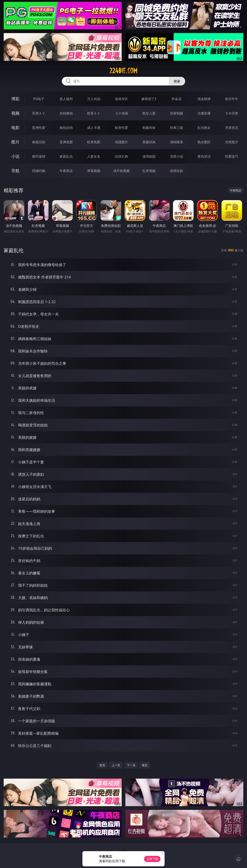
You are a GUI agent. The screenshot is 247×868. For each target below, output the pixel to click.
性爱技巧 (232, 156)
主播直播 (204, 113)
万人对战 (94, 99)
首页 (102, 765)
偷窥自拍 (39, 142)
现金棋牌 (204, 99)
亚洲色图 (66, 142)
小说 (15, 156)
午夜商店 (66, 171)
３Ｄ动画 (121, 113)
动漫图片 (121, 142)
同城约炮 (39, 171)
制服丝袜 (149, 128)
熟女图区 (204, 142)
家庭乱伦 (66, 156)
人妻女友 (94, 156)
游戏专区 (121, 99)
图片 (15, 142)
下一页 (131, 765)
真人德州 (66, 99)
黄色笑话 (204, 156)
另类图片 (232, 142)
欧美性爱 (121, 128)
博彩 (15, 99)
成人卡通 (94, 128)
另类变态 (232, 128)
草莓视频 (94, 171)
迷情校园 (149, 156)
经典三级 (177, 128)
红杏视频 (149, 171)
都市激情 (39, 156)
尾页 (145, 765)
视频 (15, 113)
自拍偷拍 (66, 113)
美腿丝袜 (149, 142)
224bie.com (123, 71)
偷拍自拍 (66, 128)
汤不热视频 (121, 171)
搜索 (177, 81)
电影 (15, 128)
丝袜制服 (177, 113)
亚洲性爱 (39, 128)
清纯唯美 (177, 142)
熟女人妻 (149, 113)
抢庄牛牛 (232, 99)
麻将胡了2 (149, 99)
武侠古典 (121, 156)
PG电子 (39, 99)
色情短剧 (177, 171)
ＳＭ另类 (232, 113)
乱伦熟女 (204, 128)
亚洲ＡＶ (39, 113)
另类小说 (177, 156)
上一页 (116, 765)
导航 (15, 171)
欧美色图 (94, 142)
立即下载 (152, 859)
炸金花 (177, 99)
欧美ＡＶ (94, 113)
